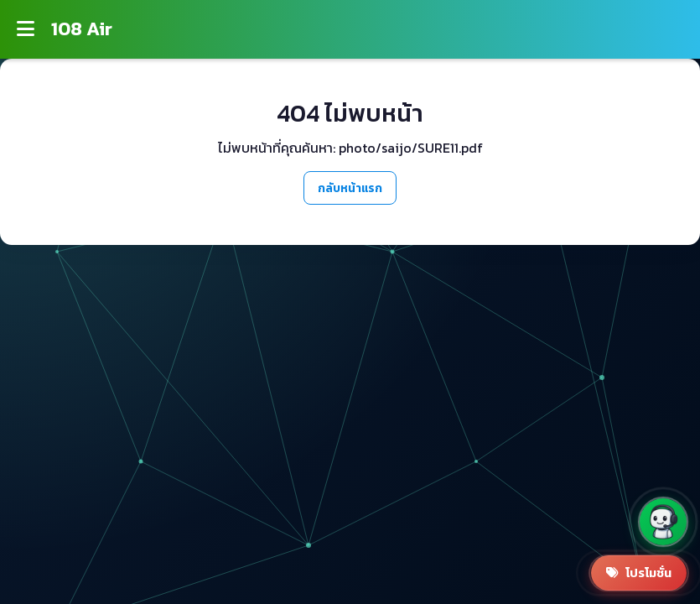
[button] (663, 522)
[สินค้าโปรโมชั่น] (639, 573)
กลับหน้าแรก (350, 188)
